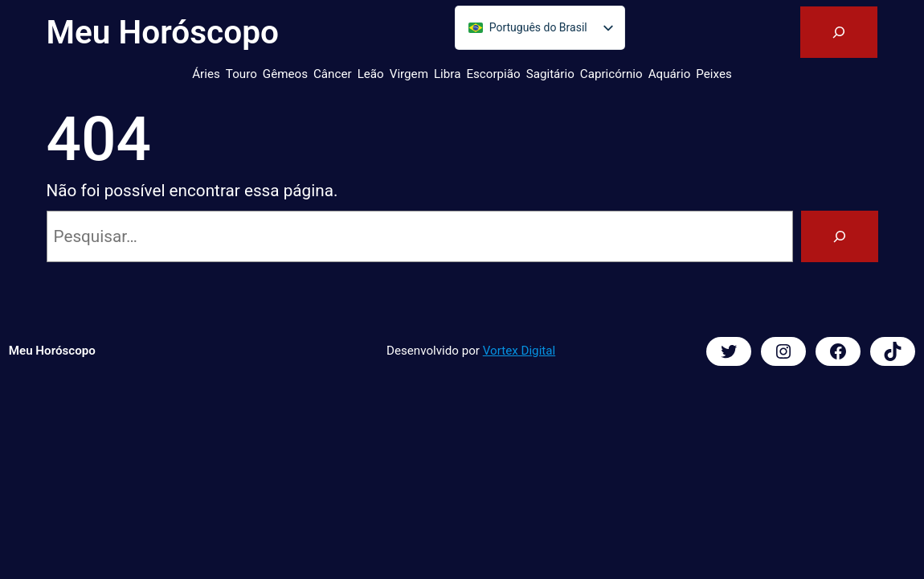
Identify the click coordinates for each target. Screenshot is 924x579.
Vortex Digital (519, 351)
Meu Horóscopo (163, 32)
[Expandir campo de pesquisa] (839, 32)
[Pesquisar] (840, 236)
